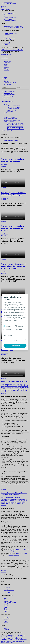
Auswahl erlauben (15, 341)
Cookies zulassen (15, 346)
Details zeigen (8, 335)
